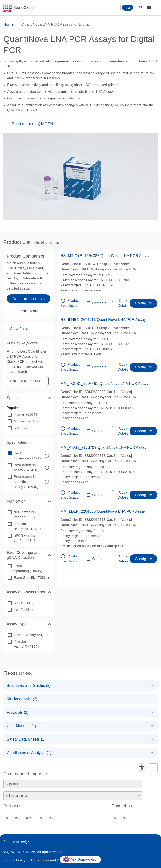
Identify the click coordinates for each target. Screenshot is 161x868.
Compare (99, 303)
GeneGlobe (24, 8)
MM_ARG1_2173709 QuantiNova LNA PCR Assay (103, 447)
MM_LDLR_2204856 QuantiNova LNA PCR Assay (103, 511)
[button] (29, 398)
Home (8, 24)
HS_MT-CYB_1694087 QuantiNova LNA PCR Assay (105, 256)
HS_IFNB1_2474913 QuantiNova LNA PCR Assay (103, 320)
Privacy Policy (14, 860)
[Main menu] (149, 8)
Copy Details (123, 303)
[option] (29, 415)
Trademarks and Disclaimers (53, 860)
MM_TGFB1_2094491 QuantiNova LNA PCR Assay (104, 384)
